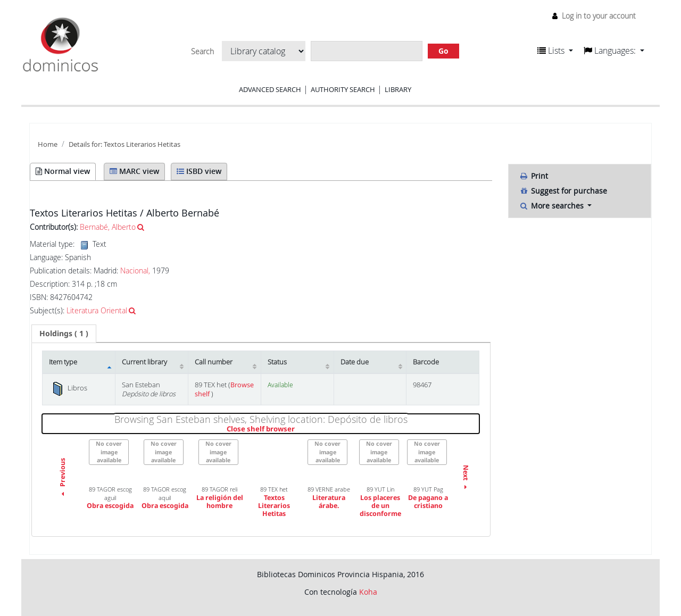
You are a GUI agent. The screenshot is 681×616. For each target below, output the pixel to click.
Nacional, (135, 270)
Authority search (343, 89)
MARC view (134, 171)
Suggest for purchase (563, 191)
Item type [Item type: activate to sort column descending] (63, 362)
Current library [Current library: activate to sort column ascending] (144, 362)
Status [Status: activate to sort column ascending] (277, 362)
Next (466, 478)
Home (48, 144)
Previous (63, 479)
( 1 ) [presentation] (64, 333)
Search (202, 52)
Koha (368, 592)
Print (534, 176)
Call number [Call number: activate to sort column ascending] (214, 362)
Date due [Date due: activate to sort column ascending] (355, 362)
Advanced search (270, 89)
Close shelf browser (297, 429)
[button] (555, 51)
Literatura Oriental (97, 310)
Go (443, 51)
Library (398, 89)
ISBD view (199, 171)
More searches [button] (553, 206)
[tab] (64, 334)
